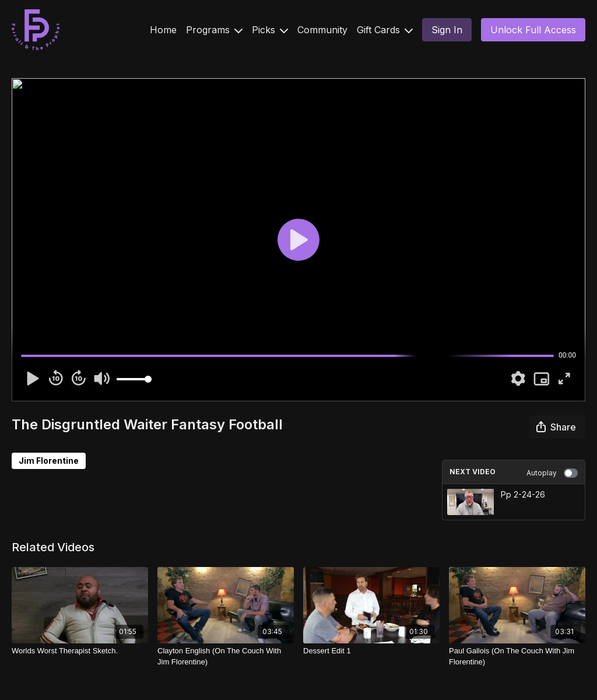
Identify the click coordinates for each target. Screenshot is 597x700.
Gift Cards (385, 30)
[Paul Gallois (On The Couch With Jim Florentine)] (517, 657)
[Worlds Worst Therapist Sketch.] (80, 651)
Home (163, 30)
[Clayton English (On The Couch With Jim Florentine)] (226, 657)
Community (322, 30)
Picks (270, 30)
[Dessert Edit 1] (371, 651)
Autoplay (552, 473)
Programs (214, 30)
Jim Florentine (49, 461)
